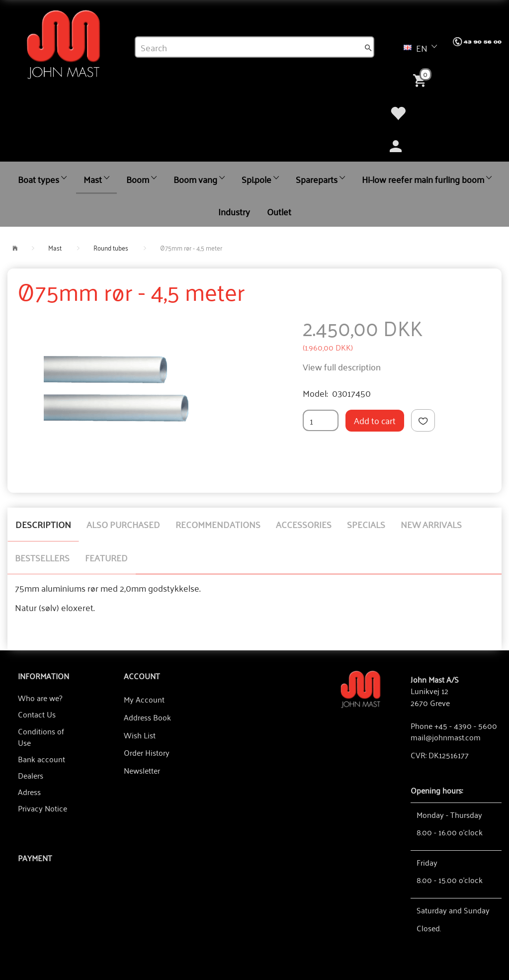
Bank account (42, 759)
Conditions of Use (41, 737)
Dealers (31, 775)
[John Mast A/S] (361, 688)
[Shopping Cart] (422, 80)
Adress (29, 792)
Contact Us (37, 714)
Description (43, 524)
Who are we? (40, 698)
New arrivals (431, 524)
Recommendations (218, 524)
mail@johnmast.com (446, 737)
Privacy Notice (42, 808)
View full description (342, 366)
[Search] (368, 47)
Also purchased (123, 524)
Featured (106, 557)
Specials (366, 524)
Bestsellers (42, 557)
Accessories (304, 524)
